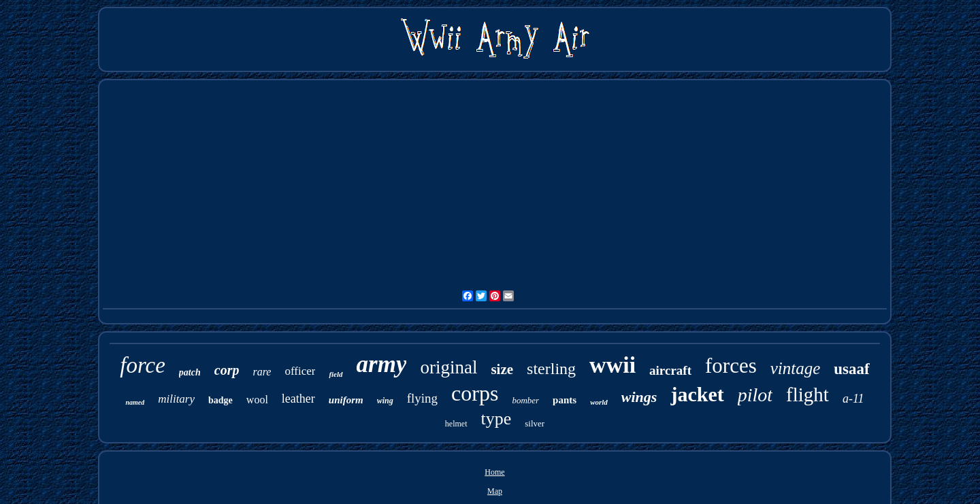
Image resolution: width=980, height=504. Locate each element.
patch (190, 372)
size (502, 369)
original (448, 367)
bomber (525, 400)
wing (385, 401)
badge (220, 400)
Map (495, 491)
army (382, 364)
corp (227, 370)
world (599, 402)
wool (257, 400)
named (135, 402)
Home (494, 472)
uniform (346, 400)
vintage (796, 368)
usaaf (851, 369)
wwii (612, 365)
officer (300, 371)
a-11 (853, 399)
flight (807, 394)
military (176, 399)
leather (298, 399)
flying (422, 398)
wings (639, 397)
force (143, 365)
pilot (755, 395)
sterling (551, 369)
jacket (697, 394)
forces (731, 366)
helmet (456, 424)
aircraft (670, 370)
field (336, 374)
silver (535, 423)
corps (475, 393)
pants (565, 400)
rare (262, 372)
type (496, 419)
